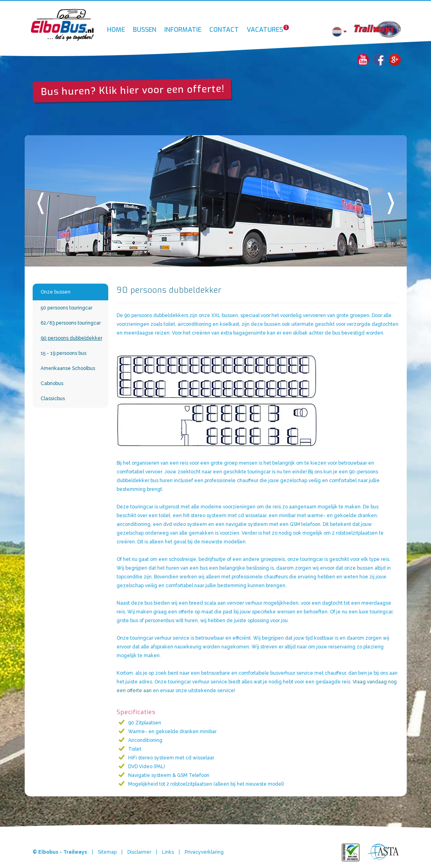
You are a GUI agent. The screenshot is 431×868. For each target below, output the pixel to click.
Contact (224, 26)
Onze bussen (56, 292)
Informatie (183, 26)
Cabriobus (52, 383)
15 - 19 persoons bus (63, 353)
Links (168, 852)
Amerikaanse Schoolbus (68, 368)
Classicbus (53, 399)
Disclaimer (139, 852)
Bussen (145, 26)
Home (116, 26)
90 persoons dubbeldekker (71, 338)
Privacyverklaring (204, 852)
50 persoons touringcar (66, 308)
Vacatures (267, 26)
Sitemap (107, 852)
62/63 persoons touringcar (71, 323)
